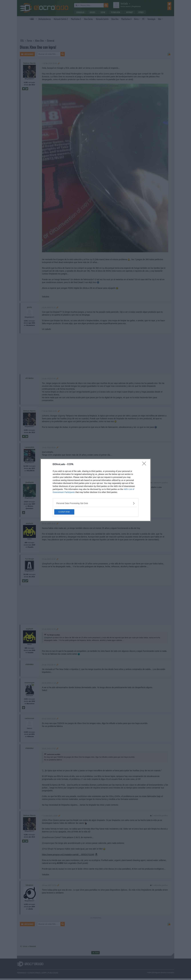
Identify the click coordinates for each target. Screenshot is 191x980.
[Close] (145, 464)
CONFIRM (68, 512)
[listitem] (96, 503)
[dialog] (96, 490)
